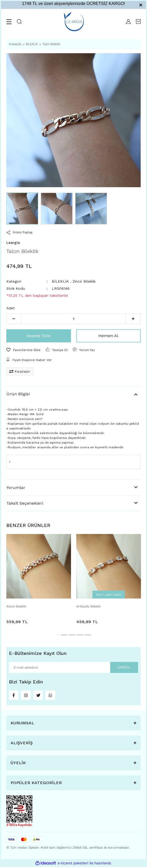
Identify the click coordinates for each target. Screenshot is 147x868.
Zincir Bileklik (84, 281)
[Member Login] (128, 21)
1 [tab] (58, 635)
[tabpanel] (39, 580)
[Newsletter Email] (73, 667)
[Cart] (138, 21)
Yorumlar (16, 487)
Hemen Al (108, 336)
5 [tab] (88, 635)
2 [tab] (64, 635)
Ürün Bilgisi (18, 394)
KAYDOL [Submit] (124, 667)
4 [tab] (80, 635)
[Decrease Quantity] (14, 319)
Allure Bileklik (16, 606)
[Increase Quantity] (133, 319)
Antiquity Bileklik (88, 606)
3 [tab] (72, 635)
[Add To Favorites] (23, 350)
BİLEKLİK (60, 281)
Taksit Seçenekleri (25, 503)
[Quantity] (73, 319)
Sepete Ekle (39, 336)
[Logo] (74, 21)
